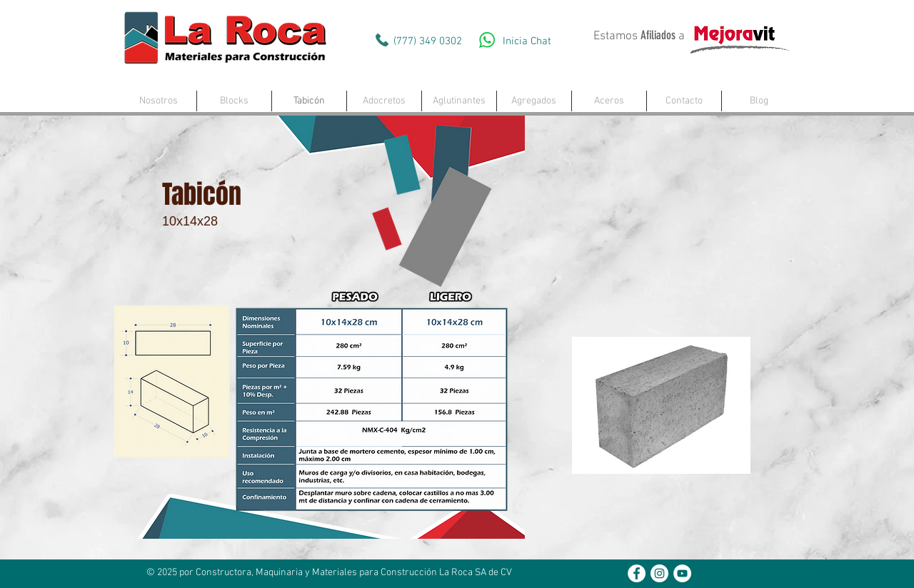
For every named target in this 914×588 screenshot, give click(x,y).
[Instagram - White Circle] (659, 573)
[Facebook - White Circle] (637, 573)
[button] (234, 101)
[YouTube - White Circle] (682, 573)
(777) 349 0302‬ (428, 41)
